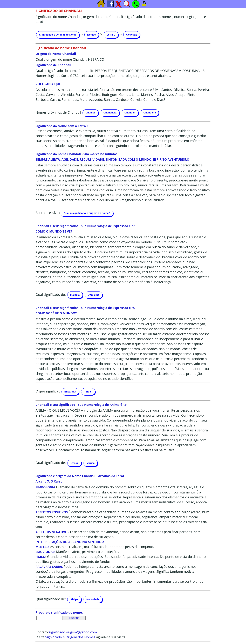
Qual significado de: (51, 294)
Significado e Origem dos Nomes (70, 637)
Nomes (92, 35)
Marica (91, 463)
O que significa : (48, 391)
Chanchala (110, 113)
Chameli (90, 113)
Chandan (130, 113)
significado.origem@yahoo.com (73, 632)
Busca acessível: (48, 213)
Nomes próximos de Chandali (58, 112)
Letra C (111, 35)
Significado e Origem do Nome (58, 35)
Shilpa (74, 599)
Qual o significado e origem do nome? (87, 213)
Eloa (88, 392)
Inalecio (75, 295)
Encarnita (70, 392)
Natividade (93, 599)
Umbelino (94, 295)
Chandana (150, 113)
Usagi (74, 463)
